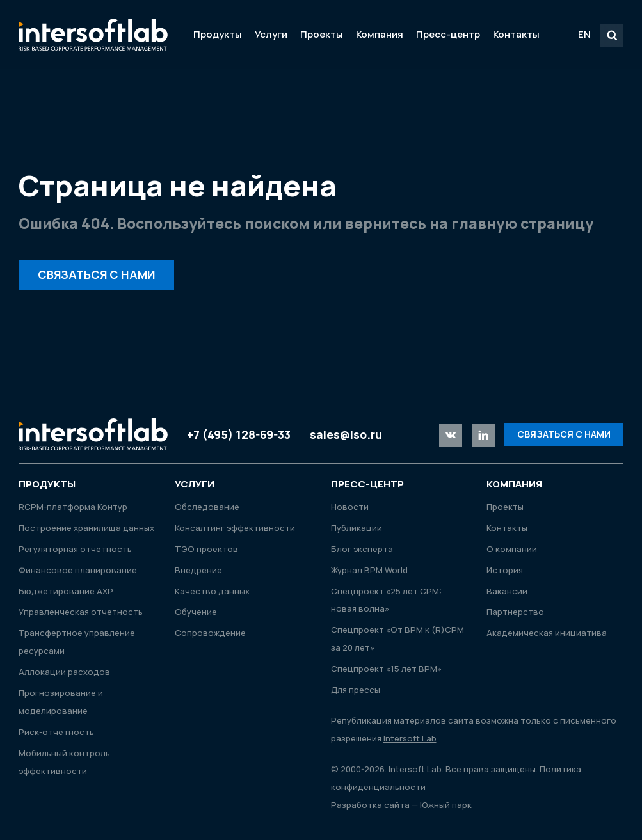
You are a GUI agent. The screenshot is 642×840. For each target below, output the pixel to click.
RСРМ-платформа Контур (73, 507)
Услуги (271, 34)
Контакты (516, 34)
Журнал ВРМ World (369, 570)
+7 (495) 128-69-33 (239, 434)
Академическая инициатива (547, 633)
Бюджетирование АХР (66, 591)
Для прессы (356, 690)
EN (584, 34)
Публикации (357, 528)
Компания (380, 34)
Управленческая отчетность (81, 612)
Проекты (322, 34)
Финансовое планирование (78, 570)
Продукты (218, 34)
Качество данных (212, 591)
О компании (512, 549)
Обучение (196, 612)
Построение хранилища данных (86, 528)
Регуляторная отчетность (75, 549)
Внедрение (198, 570)
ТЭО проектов (206, 549)
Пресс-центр (448, 34)
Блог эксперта (362, 549)
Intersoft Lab (93, 35)
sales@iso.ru (346, 434)
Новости (350, 507)
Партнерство (515, 612)
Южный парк (446, 805)
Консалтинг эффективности (235, 528)
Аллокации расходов (64, 672)
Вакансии (507, 591)
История (505, 570)
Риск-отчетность (56, 732)
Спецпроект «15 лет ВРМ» (386, 669)
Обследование (207, 507)
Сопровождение (210, 633)
